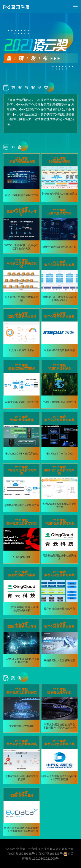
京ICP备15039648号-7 (22, 854)
